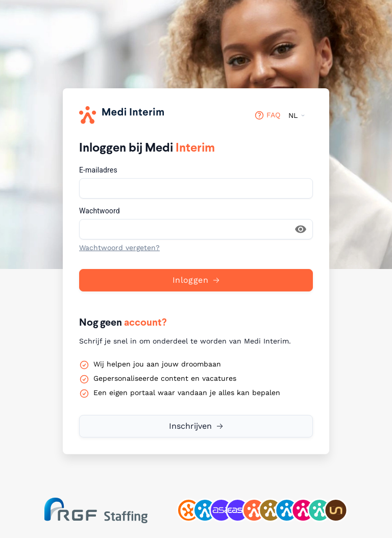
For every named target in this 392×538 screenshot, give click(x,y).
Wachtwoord (100, 211)
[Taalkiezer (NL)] (297, 115)
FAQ (267, 115)
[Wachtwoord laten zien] (301, 229)
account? (145, 322)
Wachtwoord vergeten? (119, 248)
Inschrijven (190, 426)
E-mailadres (98, 170)
